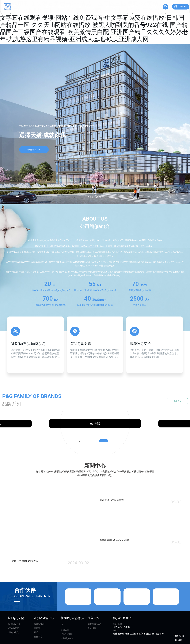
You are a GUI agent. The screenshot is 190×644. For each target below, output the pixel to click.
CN (175, 7)
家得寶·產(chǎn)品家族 (114, 500)
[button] (19, 196)
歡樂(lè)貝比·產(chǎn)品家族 (117, 557)
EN (180, 7)
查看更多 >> (34, 150)
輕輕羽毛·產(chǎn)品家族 (25, 595)
